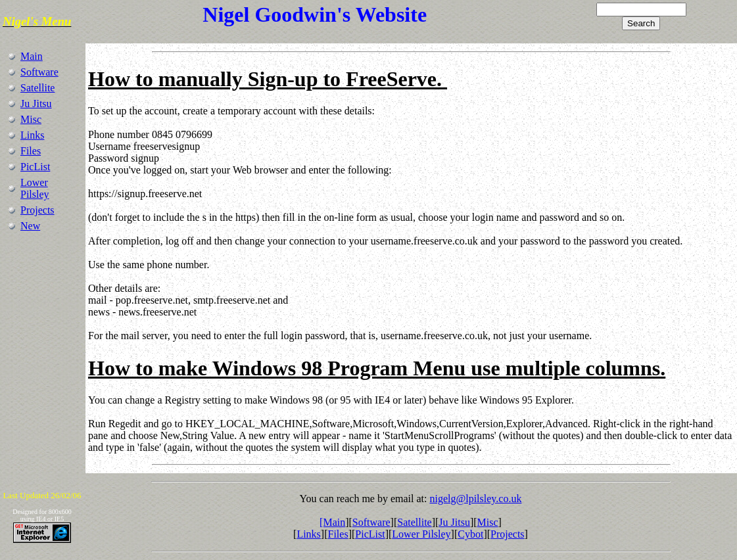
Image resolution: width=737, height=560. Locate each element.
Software (39, 72)
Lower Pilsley (35, 188)
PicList (35, 167)
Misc (31, 119)
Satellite (37, 88)
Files (31, 151)
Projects (37, 210)
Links (32, 135)
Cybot (470, 534)
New (30, 226)
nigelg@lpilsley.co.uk (475, 499)
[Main (332, 522)
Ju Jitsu (36, 104)
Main (32, 56)
